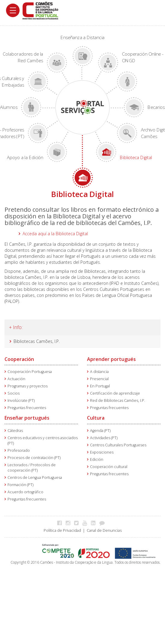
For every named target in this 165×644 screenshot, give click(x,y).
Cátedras (15, 431)
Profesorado (19, 450)
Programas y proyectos (28, 386)
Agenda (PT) (100, 431)
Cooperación (19, 359)
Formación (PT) (20, 485)
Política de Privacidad (62, 530)
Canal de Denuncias (104, 530)
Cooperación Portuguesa (30, 372)
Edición (97, 459)
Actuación (16, 379)
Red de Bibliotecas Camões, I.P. (118, 401)
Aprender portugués (111, 359)
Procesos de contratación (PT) (34, 458)
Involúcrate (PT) (21, 401)
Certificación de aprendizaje (115, 393)
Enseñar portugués (27, 418)
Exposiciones (102, 452)
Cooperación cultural (109, 467)
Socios (14, 393)
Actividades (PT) (104, 438)
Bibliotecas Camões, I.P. (37, 341)
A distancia (99, 372)
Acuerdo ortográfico (25, 492)
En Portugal (100, 386)
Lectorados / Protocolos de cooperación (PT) (32, 468)
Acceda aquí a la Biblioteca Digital (55, 234)
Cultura (96, 418)
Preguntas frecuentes (27, 408)
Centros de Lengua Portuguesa (35, 478)
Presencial (99, 379)
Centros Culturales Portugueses (118, 445)
